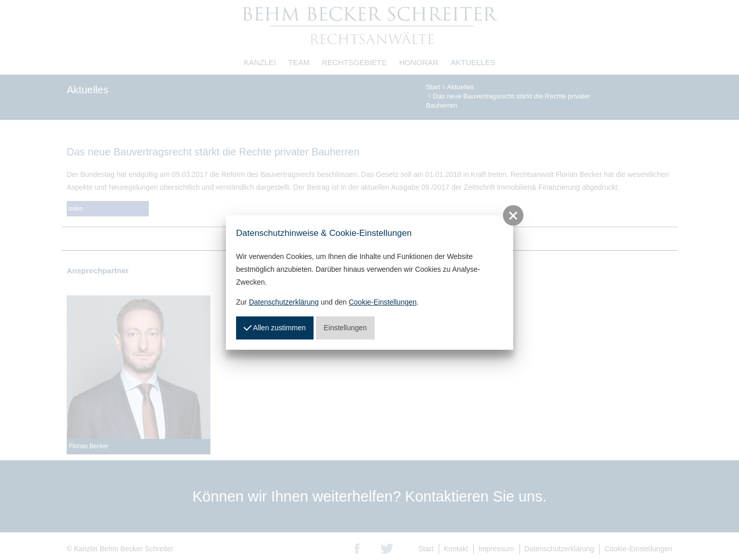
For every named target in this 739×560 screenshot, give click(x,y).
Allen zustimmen (275, 327)
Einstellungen (345, 328)
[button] (513, 215)
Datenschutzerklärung (284, 302)
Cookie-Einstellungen (382, 302)
